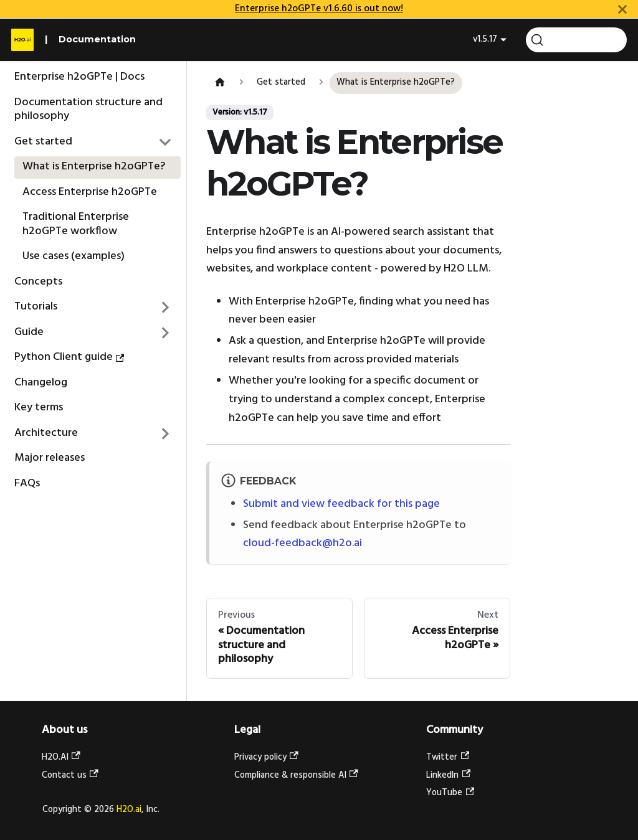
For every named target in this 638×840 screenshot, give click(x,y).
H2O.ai (129, 810)
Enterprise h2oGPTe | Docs (79, 77)
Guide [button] (29, 332)
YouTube (450, 793)
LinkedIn (448, 776)
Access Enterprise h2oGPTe (90, 192)
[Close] (622, 9)
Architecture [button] (46, 433)
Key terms (39, 408)
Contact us (70, 776)
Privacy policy (266, 757)
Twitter (448, 757)
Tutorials (36, 307)
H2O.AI (61, 757)
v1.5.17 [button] (485, 40)
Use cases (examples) (74, 256)
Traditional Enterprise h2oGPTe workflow (76, 224)
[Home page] (220, 83)
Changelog (41, 383)
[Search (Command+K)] (576, 40)
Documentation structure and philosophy (88, 110)
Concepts (38, 282)
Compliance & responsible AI (296, 776)
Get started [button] (43, 142)
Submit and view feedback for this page (341, 504)
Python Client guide (69, 357)
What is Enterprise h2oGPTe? (94, 167)
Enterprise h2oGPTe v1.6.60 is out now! (319, 9)
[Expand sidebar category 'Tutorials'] (166, 308)
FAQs (27, 484)
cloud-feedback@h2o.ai (302, 543)
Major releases (50, 458)
